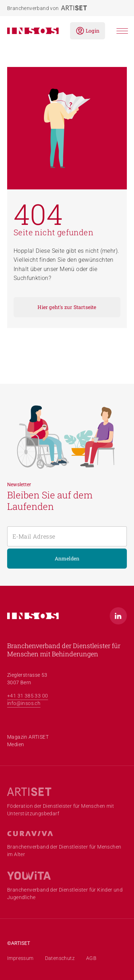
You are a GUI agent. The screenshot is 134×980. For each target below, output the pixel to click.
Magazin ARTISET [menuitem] (28, 737)
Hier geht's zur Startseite (67, 307)
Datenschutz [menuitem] (60, 958)
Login (88, 31)
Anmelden (67, 558)
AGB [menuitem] (91, 958)
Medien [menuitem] (16, 744)
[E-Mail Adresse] (67, 536)
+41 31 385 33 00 (28, 696)
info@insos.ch (24, 703)
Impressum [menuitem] (20, 958)
